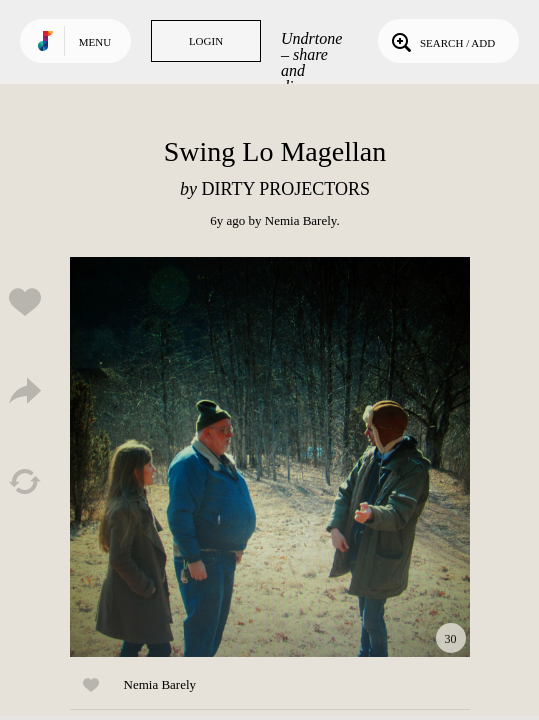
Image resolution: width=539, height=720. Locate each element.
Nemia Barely (301, 220)
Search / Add (441, 41)
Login (206, 41)
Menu (95, 42)
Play (270, 457)
